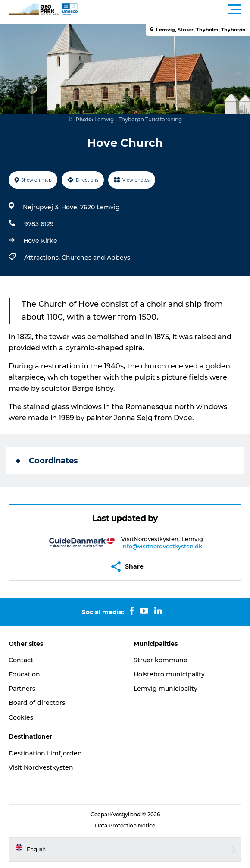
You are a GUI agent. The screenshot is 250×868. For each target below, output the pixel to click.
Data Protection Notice (125, 826)
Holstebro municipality (169, 674)
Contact (21, 660)
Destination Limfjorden (45, 753)
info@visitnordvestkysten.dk (162, 546)
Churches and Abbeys (96, 258)
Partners (22, 689)
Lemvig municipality (166, 689)
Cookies (21, 717)
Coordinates (47, 461)
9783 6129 (39, 224)
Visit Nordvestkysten (41, 767)
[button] (164, 9)
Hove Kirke (40, 241)
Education (24, 674)
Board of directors (37, 703)
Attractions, (43, 258)
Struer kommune (161, 660)
